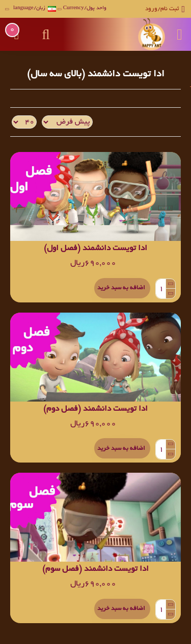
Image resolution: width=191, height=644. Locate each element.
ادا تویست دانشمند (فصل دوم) (95, 409)
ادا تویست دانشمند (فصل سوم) (95, 570)
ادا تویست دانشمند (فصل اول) (95, 249)
